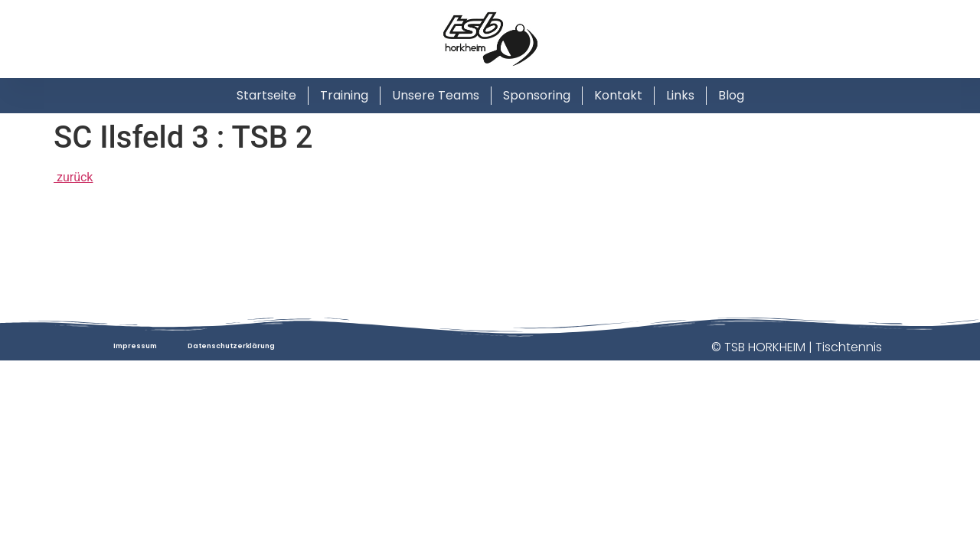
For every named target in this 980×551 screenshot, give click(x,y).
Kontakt (618, 95)
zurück (73, 177)
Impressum (135, 346)
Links (680, 95)
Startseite (266, 95)
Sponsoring (537, 95)
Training (344, 95)
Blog (731, 95)
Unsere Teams (436, 95)
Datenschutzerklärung (231, 346)
